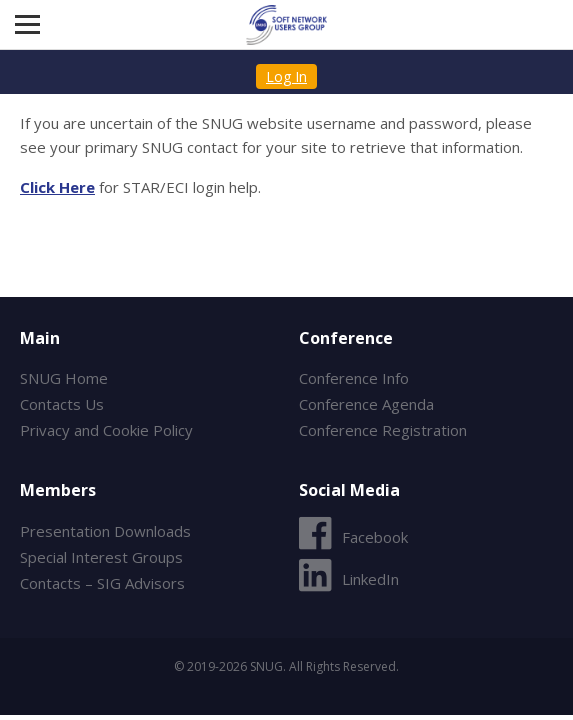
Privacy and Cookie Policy (106, 430)
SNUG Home (64, 378)
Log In (286, 76)
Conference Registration (383, 430)
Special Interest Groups (101, 557)
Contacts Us (62, 404)
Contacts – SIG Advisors (102, 583)
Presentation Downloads (105, 531)
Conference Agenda (366, 404)
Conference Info (354, 378)
